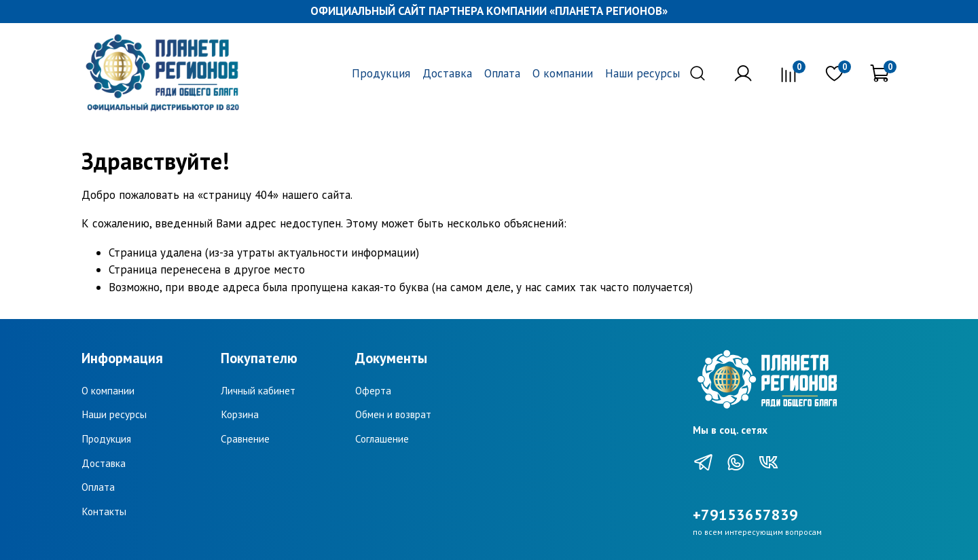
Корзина (240, 414)
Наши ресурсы (642, 73)
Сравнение (245, 438)
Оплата (502, 73)
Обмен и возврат (393, 414)
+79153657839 (745, 515)
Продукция (381, 73)
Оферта (373, 390)
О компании (563, 73)
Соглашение (382, 438)
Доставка (447, 73)
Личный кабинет (258, 390)
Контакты (104, 511)
